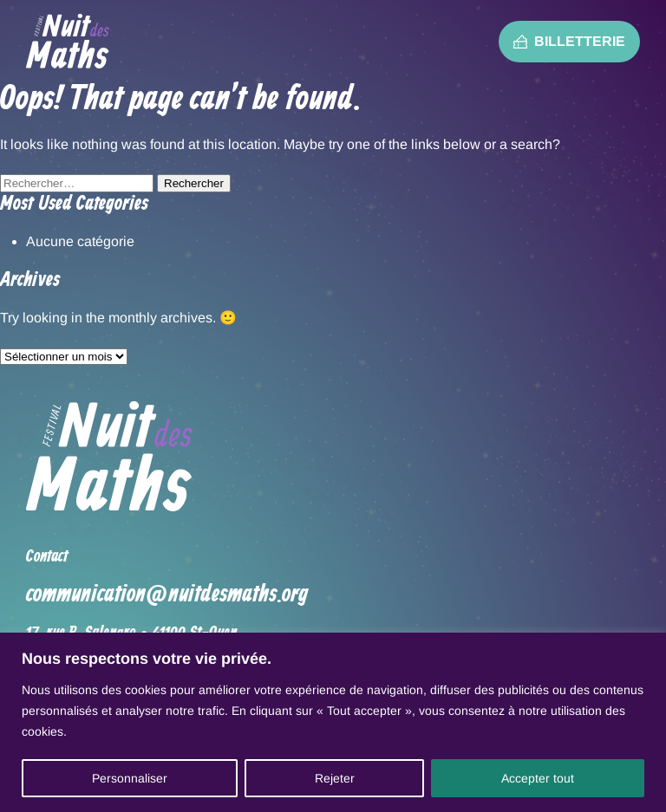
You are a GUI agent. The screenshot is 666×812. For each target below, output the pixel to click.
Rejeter (335, 778)
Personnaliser (130, 778)
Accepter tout (538, 778)
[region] (333, 722)
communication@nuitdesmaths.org (167, 595)
